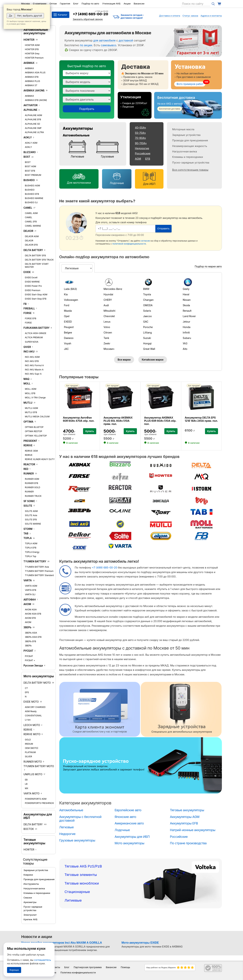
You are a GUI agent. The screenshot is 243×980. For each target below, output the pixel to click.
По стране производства (188, 843)
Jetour (187, 322)
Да (10, 16)
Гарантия (65, 4)
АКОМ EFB (30, 618)
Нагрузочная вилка (34, 888)
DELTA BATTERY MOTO (37, 683)
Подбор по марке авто (208, 266)
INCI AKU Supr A (33, 374)
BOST (27, 157)
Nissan (187, 300)
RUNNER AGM (32, 479)
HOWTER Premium (34, 58)
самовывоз (109, 45)
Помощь (125, 967)
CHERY (108, 300)
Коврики (28, 875)
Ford (67, 305)
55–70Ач (140, 133)
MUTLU (28, 403)
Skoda (186, 305)
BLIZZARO (30, 152)
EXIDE (27, 272)
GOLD (28, 740)
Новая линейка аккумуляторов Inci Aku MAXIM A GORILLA (62, 943)
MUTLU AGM (31, 408)
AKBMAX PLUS (33, 81)
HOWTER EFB (32, 49)
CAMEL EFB (31, 222)
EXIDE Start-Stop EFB (36, 299)
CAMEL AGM (31, 213)
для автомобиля (104, 40)
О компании (40, 4)
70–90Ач (140, 138)
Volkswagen (71, 300)
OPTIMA (29, 422)
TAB (26, 533)
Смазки (28, 898)
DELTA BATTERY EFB (35, 256)
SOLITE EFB (31, 520)
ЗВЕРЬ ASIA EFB (33, 637)
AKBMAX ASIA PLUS (35, 73)
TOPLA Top (31, 556)
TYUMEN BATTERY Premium (39, 571)
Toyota (147, 294)
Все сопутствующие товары (190, 170)
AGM (138, 159)
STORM (28, 529)
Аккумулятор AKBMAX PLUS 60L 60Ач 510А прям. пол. (118, 421)
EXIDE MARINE (32, 282)
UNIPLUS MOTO (33, 774)
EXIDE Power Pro (33, 286)
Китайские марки (153, 360)
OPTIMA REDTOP (34, 431)
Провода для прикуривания (39, 879)
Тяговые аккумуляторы (34, 841)
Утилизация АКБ (111, 4)
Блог (76, 4)
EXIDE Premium (33, 290)
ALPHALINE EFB (33, 119)
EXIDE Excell (31, 277)
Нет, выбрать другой (29, 16)
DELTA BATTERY (33, 250)
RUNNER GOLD (33, 487)
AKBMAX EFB (32, 77)
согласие (145, 241)
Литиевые (73, 900)
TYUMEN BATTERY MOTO (39, 766)
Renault (187, 311)
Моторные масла (183, 129)
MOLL (27, 383)
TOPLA (28, 538)
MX (27, 788)
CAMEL (28, 208)
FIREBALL (29, 308)
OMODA (148, 305)
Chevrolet (109, 316)
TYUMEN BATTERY (35, 561)
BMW (146, 289)
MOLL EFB (30, 393)
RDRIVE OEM (31, 451)
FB (25, 304)
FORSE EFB (31, 318)
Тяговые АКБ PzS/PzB (83, 866)
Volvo (107, 327)
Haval (186, 294)
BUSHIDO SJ (31, 202)
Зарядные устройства (36, 870)
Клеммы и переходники (37, 893)
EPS (27, 692)
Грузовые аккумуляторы (77, 840)
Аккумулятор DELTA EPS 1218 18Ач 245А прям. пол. (201, 419)
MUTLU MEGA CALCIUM (37, 417)
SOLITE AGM (31, 511)
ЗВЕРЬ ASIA (31, 633)
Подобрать (87, 109)
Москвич (109, 349)
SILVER (29, 756)
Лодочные (117, 183)
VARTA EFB (31, 590)
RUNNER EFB (32, 483)
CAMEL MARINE (33, 226)
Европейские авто (128, 810)
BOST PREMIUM (33, 175)
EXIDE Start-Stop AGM (36, 295)
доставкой (126, 40)
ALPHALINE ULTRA (34, 132)
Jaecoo (148, 316)
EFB (148, 159)
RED (26, 469)
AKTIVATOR (31, 105)
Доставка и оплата (170, 16)
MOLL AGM (31, 389)
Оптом (53, 4)
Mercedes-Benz (113, 289)
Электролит (30, 915)
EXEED (68, 322)
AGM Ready (31, 711)
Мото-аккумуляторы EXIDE (140, 943)
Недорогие (142, 148)
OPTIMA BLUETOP (34, 427)
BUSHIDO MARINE (34, 198)
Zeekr (107, 343)
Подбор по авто (90, 4)
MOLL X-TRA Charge (35, 398)
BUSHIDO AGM (33, 186)
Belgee (68, 332)
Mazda (68, 311)
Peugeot (69, 327)
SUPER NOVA (32, 342)
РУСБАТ (28, 651)
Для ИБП (149, 184)
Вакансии (139, 4)
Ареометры (30, 902)
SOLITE (28, 506)
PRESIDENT (30, 441)
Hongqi (147, 343)
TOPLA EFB (31, 548)
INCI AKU (29, 351)
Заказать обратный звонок (88, 19)
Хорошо (14, 970)
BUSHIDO (29, 180)
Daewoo (69, 338)
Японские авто (125, 817)
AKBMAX (29, 63)
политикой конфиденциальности (129, 244)
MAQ (26, 379)
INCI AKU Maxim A (34, 370)
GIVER (27, 347)
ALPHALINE (31, 110)
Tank (106, 338)
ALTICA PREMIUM (34, 337)
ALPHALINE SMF (33, 128)
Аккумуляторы (78, 128)
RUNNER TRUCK (33, 496)
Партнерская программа (88, 967)
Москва (26, 4)
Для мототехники (79, 183)
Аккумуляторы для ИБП (132, 837)
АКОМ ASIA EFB (33, 614)
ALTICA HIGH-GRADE (36, 333)
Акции (127, 4)
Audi (106, 305)
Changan (148, 300)
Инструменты (31, 884)
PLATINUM (30, 752)
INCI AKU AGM (32, 357)
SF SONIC (29, 501)
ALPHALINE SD (33, 124)
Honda (187, 327)
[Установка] (196, 75)
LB (26, 784)
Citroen (108, 332)
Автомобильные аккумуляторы (36, 31)
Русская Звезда (33, 665)
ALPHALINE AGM (34, 115)
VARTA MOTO (32, 793)
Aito (185, 349)
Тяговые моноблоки (82, 883)
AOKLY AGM (31, 143)
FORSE (28, 313)
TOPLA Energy (32, 552)
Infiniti (186, 332)
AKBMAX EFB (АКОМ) (36, 100)
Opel (67, 316)
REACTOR (29, 464)
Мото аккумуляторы (39, 676)
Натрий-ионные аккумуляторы (193, 830)
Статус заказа (190, 16)
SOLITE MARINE (33, 524)
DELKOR (29, 231)
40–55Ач (140, 128)
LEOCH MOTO (32, 725)
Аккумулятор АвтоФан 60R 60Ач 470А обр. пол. (79, 419)
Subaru (187, 338)
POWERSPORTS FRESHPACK (40, 803)
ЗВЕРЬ (28, 627)
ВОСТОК (29, 829)
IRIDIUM (29, 744)
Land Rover (189, 316)
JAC (66, 349)
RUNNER (29, 473)
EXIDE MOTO (31, 702)
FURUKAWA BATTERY (37, 328)
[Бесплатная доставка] (188, 105)
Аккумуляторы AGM (185, 817)
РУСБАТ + (30, 660)
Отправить (163, 229)
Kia (66, 294)
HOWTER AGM (32, 45)
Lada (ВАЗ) (71, 289)
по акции (86, 45)
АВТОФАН (30, 600)
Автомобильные (76, 135)
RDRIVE (28, 445)
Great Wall (149, 349)
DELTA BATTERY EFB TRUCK (39, 260)
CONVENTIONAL (33, 716)
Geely (186, 289)
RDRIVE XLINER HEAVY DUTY (40, 459)
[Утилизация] (135, 105)
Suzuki (147, 338)
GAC (146, 322)
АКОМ (27, 604)
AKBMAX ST (31, 85)
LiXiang (148, 332)
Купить (90, 431)
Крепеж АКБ (31, 919)
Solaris (147, 311)
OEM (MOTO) (32, 748)
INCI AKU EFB (32, 361)
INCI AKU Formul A (34, 365)
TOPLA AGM (31, 543)
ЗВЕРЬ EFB (31, 641)
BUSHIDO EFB (32, 194)
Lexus (107, 322)
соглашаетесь (43, 960)
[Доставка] (143, 75)
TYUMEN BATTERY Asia (37, 567)
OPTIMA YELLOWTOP (36, 436)
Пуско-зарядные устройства (191, 163)
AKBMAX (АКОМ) (34, 90)
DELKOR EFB (31, 245)
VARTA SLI (30, 594)
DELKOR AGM (32, 236)
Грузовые (107, 156)
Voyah (68, 343)
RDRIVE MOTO (32, 734)
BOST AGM (31, 166)
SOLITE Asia (31, 515)
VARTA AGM (31, 586)
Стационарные (77, 892)
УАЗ (185, 343)
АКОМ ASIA (31, 610)
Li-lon (28, 720)
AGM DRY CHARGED (35, 707)
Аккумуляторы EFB (184, 823)
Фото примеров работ (190, 84)
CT (26, 688)
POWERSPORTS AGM (36, 799)
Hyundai (108, 294)
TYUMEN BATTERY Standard (39, 575)
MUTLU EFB (31, 412)
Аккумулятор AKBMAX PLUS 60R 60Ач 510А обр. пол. (160, 421)
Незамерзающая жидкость (190, 146)
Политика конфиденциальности (78, 972)
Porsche (148, 327)
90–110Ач (141, 143)
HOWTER (29, 40)
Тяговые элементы (81, 875)
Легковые (78, 156)
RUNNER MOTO (33, 762)
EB (26, 780)
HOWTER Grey (32, 54)
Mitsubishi (110, 311)
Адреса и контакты (211, 16)
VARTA (28, 580)
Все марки (124, 360)
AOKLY (28, 137)
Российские (143, 153)
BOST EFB (30, 171)
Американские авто (129, 823)
